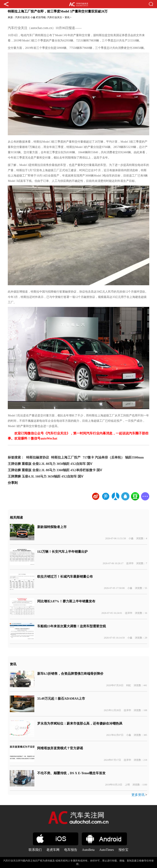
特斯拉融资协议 (38, 457)
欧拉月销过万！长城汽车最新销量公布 (65, 577)
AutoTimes (106, 850)
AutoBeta (88, 850)
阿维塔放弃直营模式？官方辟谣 (60, 748)
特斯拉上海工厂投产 (66, 457)
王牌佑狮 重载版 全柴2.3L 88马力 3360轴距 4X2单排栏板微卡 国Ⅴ (55, 470)
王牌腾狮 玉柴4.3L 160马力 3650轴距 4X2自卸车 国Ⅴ (45, 476)
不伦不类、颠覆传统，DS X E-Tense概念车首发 (71, 773)
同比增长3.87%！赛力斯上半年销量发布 (66, 601)
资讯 (67, 17)
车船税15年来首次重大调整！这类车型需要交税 (72, 626)
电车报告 (71, 850)
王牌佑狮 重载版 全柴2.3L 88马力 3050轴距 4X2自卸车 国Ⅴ (50, 464)
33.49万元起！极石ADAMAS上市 (61, 699)
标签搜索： (16, 457)
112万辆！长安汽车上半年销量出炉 (62, 552)
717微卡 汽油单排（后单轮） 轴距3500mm (113, 457)
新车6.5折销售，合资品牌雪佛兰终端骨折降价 (70, 674)
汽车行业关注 (22, 17)
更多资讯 (138, 795)
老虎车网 (53, 850)
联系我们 (35, 850)
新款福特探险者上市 (52, 527)
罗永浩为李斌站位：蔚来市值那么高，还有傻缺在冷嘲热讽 (80, 723)
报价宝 (123, 850)
